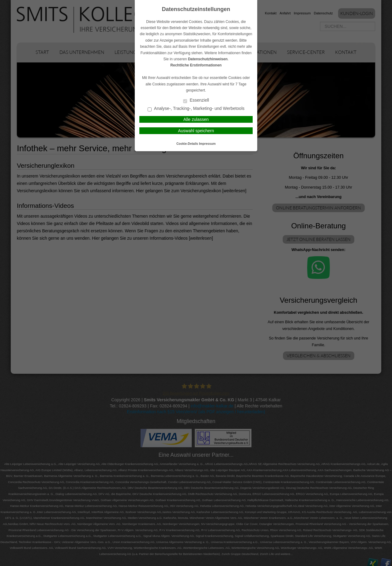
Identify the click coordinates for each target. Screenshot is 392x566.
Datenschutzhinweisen (208, 59)
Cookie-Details (187, 144)
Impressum (207, 144)
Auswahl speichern (196, 131)
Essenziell (196, 101)
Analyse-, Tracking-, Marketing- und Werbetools (196, 109)
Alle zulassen (196, 119)
